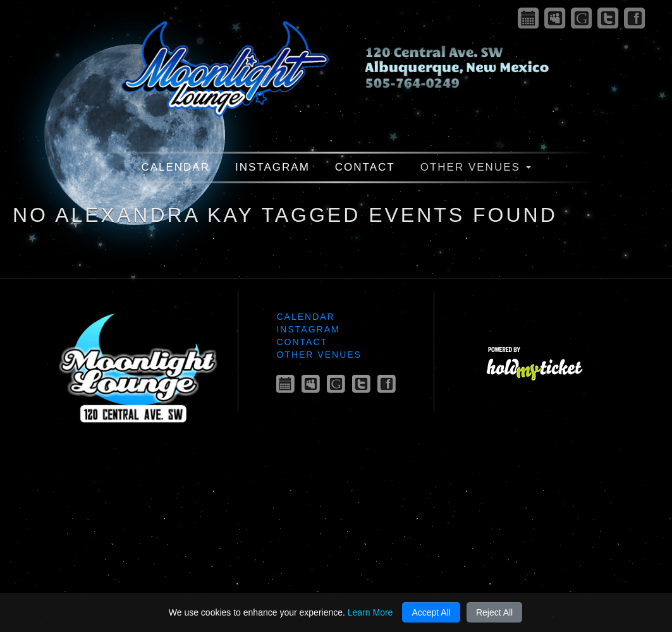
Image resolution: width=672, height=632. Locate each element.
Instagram (272, 167)
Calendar (175, 167)
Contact (365, 167)
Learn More (370, 612)
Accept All (431, 612)
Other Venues (476, 167)
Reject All (494, 612)
